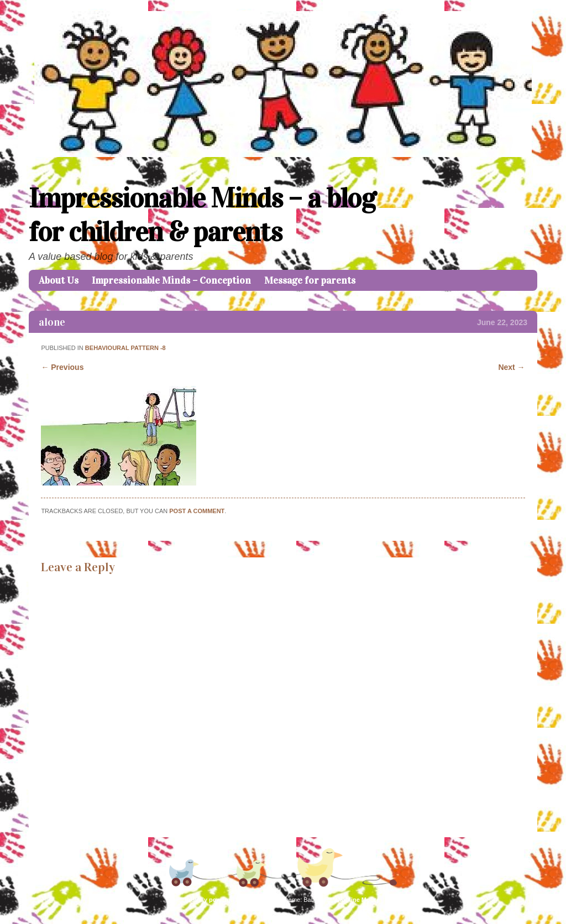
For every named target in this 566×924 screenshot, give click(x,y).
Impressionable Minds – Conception (171, 280)
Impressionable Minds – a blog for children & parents (202, 215)
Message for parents (310, 280)
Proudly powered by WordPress (230, 900)
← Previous (62, 367)
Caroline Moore (358, 900)
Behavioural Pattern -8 (125, 348)
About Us (59, 280)
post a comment (197, 511)
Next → (511, 367)
